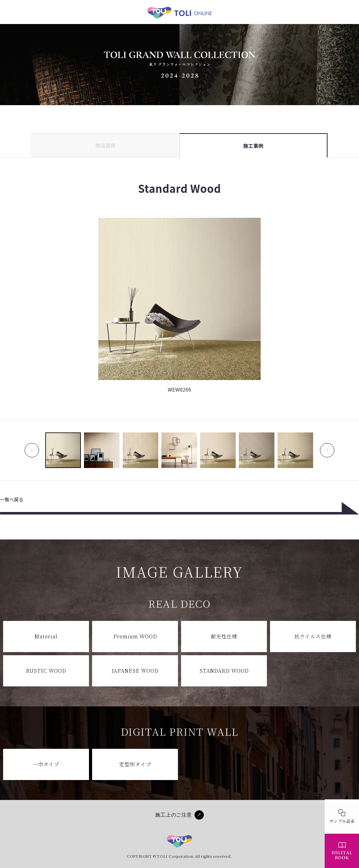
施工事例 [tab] (253, 146)
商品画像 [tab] (106, 145)
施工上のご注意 (174, 815)
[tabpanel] (179, 327)
